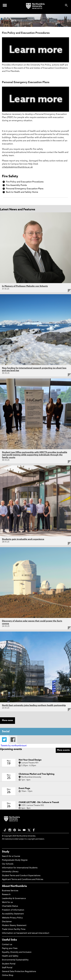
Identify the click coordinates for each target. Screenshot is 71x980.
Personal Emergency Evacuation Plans (25, 189)
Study (6, 852)
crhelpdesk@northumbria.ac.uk (17, 167)
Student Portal (9, 964)
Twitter (4, 740)
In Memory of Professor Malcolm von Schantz (25, 286)
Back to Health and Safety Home (22, 192)
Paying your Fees (10, 948)
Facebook (13, 740)
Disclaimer (7, 922)
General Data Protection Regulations (19, 972)
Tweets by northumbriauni (14, 746)
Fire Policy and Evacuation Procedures (25, 182)
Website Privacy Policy (12, 918)
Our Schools (8, 864)
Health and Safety (10, 956)
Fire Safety (10, 176)
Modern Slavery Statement (14, 926)
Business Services (10, 891)
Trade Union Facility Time (14, 929)
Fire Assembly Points (16, 185)
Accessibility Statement (13, 914)
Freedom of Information (13, 910)
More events (63, 750)
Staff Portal (7, 968)
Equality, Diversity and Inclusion (17, 952)
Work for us (7, 902)
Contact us (7, 945)
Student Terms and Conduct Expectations (21, 876)
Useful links (9, 940)
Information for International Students (20, 868)
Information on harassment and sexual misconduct (26, 933)
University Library (10, 872)
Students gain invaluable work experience (23, 539)
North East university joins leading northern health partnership (34, 705)
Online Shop (8, 975)
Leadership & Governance (14, 899)
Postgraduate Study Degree (15, 860)
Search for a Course (11, 856)
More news (7, 720)
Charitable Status (10, 906)
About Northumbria (14, 886)
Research (6, 895)
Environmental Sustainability (15, 960)
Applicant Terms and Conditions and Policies (23, 880)
